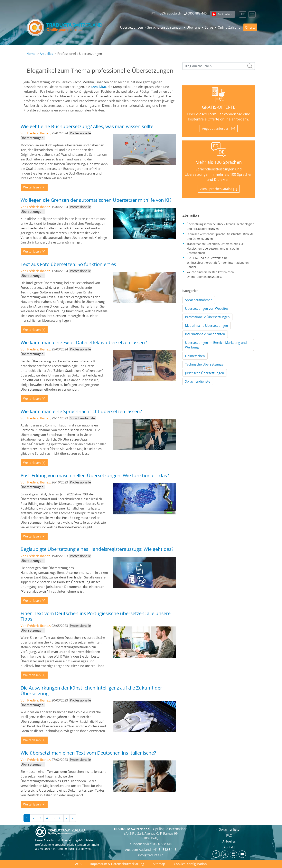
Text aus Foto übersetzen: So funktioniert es (68, 264)
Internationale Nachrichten (205, 334)
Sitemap (159, 864)
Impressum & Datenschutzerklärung (117, 864)
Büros (209, 27)
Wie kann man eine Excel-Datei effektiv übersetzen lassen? (84, 342)
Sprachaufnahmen (199, 300)
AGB (78, 864)
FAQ (229, 835)
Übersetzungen (132, 27)
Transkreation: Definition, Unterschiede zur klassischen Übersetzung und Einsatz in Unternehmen (215, 248)
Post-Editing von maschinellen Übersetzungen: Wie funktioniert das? (95, 475)
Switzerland (226, 14)
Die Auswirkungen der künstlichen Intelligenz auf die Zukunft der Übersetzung (91, 691)
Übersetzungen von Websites (207, 309)
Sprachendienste (198, 381)
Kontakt (229, 847)
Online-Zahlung (229, 27)
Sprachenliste (229, 829)
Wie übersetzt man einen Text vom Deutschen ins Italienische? (88, 753)
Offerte (250, 27)
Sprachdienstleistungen (165, 27)
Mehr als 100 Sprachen (219, 162)
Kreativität (99, 87)
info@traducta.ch (151, 855)
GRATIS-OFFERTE (219, 107)
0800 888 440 (163, 844)
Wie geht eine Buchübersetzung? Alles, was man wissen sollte (87, 126)
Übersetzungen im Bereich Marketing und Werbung (216, 345)
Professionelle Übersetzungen (207, 317)
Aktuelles (46, 54)
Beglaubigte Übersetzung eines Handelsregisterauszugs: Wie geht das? (97, 549)
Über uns (193, 27)
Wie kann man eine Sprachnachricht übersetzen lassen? (81, 411)
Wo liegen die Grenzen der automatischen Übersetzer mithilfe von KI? (96, 200)
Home (31, 54)
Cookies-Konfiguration (190, 864)
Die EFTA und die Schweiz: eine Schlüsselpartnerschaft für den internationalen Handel (218, 262)
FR (243, 14)
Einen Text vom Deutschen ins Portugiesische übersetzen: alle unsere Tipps (96, 616)
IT (252, 14)
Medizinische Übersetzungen (207, 326)
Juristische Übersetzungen (205, 373)
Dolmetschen (195, 356)
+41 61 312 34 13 (164, 850)
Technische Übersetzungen (205, 364)
